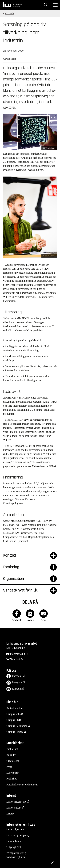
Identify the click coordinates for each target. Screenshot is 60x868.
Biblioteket (12, 749)
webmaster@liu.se (16, 857)
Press (9, 767)
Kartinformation (15, 708)
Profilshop (12, 779)
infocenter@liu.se (19, 654)
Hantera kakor (14, 841)
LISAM (10, 814)
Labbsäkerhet (13, 773)
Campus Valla (14, 714)
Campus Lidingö (15, 732)
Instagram (14, 683)
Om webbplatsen (15, 829)
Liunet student (14, 808)
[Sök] (46, 5)
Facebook (14, 676)
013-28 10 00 (16, 659)
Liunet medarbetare (16, 802)
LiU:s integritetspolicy (18, 835)
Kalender (11, 755)
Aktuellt (10, 13)
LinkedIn (14, 689)
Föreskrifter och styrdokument (22, 785)
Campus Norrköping (17, 726)
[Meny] (55, 5)
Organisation (13, 761)
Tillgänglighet (14, 847)
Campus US (13, 720)
